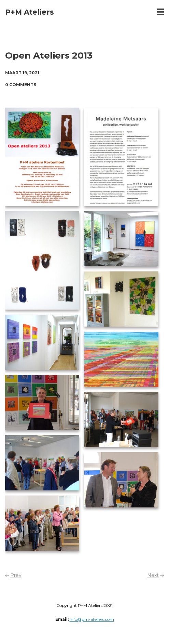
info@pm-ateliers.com (92, 619)
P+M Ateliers (30, 12)
